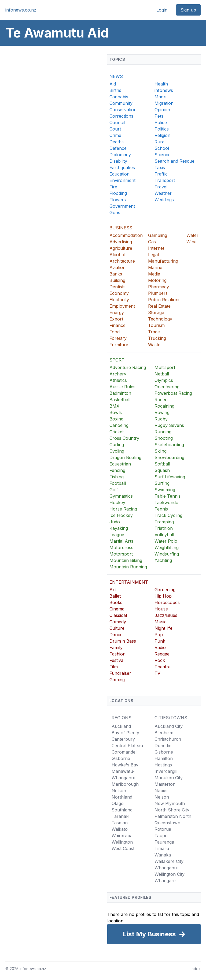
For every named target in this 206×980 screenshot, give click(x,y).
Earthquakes (122, 167)
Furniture (119, 345)
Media (154, 274)
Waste (154, 345)
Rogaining (164, 406)
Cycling (117, 451)
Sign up (188, 10)
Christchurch (168, 739)
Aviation (117, 267)
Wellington (122, 842)
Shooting (164, 438)
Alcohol (117, 255)
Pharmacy (159, 287)
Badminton (120, 393)
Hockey (117, 502)
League (117, 535)
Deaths (117, 142)
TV (157, 673)
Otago (118, 803)
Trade (154, 332)
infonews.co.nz (21, 10)
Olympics (164, 380)
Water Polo (166, 541)
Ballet (115, 596)
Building (117, 280)
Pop (159, 635)
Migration (164, 103)
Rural (160, 142)
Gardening (165, 590)
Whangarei (165, 881)
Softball (162, 464)
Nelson (119, 791)
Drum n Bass (123, 641)
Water (192, 235)
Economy (119, 293)
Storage (156, 312)
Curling (117, 445)
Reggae (162, 654)
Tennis (161, 509)
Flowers (118, 200)
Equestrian (120, 464)
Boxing (116, 419)
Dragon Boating (125, 457)
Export (116, 319)
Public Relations (164, 300)
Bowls (116, 412)
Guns (115, 213)
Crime (115, 135)
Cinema (117, 609)
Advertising (121, 242)
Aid (113, 84)
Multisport (165, 367)
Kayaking (119, 528)
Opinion (162, 110)
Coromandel (124, 752)
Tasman (120, 823)
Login (162, 10)
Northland (122, 797)
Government (122, 206)
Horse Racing (123, 509)
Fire (113, 187)
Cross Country (124, 438)
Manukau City (169, 778)
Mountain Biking (126, 560)
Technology (160, 319)
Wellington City (170, 874)
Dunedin (163, 746)
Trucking (157, 338)
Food (115, 332)
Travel (161, 187)
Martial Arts (121, 541)
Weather (163, 193)
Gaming (117, 680)
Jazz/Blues (166, 615)
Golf (114, 490)
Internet (156, 248)
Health (161, 84)
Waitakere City (169, 861)
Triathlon (164, 528)
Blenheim (164, 733)
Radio (160, 647)
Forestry (118, 338)
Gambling (158, 235)
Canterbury (123, 739)
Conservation (123, 110)
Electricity (119, 300)
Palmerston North (173, 816)
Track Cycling (168, 515)
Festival (117, 660)
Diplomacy (120, 155)
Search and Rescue (174, 161)
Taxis (160, 167)
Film (114, 667)
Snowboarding (169, 457)
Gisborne (121, 758)
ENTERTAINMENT (129, 582)
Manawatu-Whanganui (123, 774)
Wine (192, 242)
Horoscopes (167, 602)
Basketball (120, 400)
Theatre (163, 667)
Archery (118, 374)
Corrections (121, 116)
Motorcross (121, 547)
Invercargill (166, 771)
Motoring (157, 280)
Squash (162, 470)
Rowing (162, 412)
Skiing (161, 451)
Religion (162, 135)
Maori (160, 97)
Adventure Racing (128, 367)
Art (113, 590)
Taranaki (120, 816)
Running (163, 432)
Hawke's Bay (125, 765)
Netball (162, 374)
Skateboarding (169, 445)
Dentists (117, 287)
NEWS (116, 76)
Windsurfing (167, 554)
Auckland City (169, 726)
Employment (122, 306)
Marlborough (125, 784)
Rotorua (163, 829)
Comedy (118, 622)
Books (116, 602)
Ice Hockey (121, 515)
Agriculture (121, 248)
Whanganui (166, 868)
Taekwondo (166, 502)
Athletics (118, 380)
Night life (163, 628)
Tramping (164, 522)
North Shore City (172, 810)
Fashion (117, 654)
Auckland (121, 726)
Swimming (165, 490)
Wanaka (163, 855)
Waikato (120, 829)
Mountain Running (128, 567)
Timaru (162, 848)
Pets (159, 116)
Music (161, 622)
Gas (152, 242)
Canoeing (119, 425)
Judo (115, 522)
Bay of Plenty (125, 733)
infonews (164, 90)
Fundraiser (120, 673)
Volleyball (164, 535)
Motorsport (121, 554)
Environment (122, 180)
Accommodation (126, 235)
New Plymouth (170, 803)
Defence (118, 148)
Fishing (117, 477)
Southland (122, 810)
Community (121, 103)
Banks (116, 274)
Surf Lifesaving (170, 477)
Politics (162, 129)
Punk (160, 641)
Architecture (122, 261)
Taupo (161, 836)
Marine (155, 267)
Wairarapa (122, 836)
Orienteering (167, 387)
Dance (116, 635)
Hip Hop (163, 596)
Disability (118, 161)
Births (115, 90)
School (162, 148)
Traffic (161, 174)
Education (119, 174)
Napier (161, 791)
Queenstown (167, 823)
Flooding (118, 193)
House (161, 609)
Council (117, 122)
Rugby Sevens (169, 425)
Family (116, 647)
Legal (153, 255)
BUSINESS (121, 228)
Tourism (156, 325)
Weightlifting (167, 547)
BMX (114, 406)
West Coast (123, 848)
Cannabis (119, 97)
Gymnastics (121, 496)
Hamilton (164, 758)
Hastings (163, 765)
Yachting (163, 560)
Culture (117, 628)
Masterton (165, 784)
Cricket (117, 432)
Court (115, 129)
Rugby (161, 419)
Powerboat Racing (173, 393)
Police (161, 122)
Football (118, 483)
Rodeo (161, 400)
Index (196, 969)
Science (163, 155)
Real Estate (159, 306)
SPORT (117, 360)
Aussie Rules (122, 387)
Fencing (117, 470)
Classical (118, 615)
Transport (165, 180)
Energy (117, 312)
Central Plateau (127, 746)
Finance (117, 325)
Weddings (164, 200)
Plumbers (158, 293)
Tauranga (164, 842)
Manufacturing (163, 261)
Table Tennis (168, 496)
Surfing (162, 483)
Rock (160, 660)
